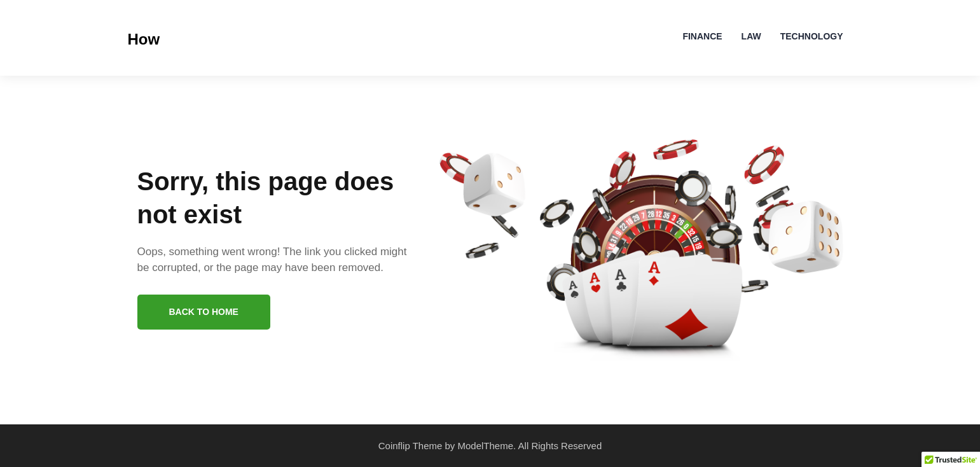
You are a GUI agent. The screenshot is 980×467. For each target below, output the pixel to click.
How (144, 39)
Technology (812, 36)
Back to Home (204, 312)
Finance (702, 36)
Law (751, 36)
